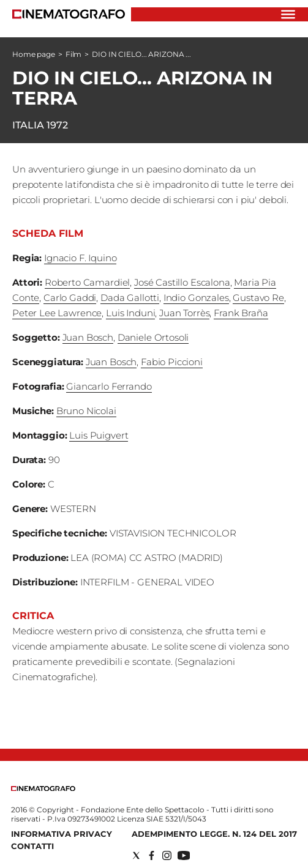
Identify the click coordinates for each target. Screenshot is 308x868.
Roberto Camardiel (87, 282)
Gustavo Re (258, 298)
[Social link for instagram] (167, 855)
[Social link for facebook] (152, 855)
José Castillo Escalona (182, 282)
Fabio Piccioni (172, 362)
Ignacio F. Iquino (80, 258)
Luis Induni (130, 313)
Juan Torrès (184, 313)
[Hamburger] (288, 14)
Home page (34, 54)
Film (74, 54)
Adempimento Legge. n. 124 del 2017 (214, 834)
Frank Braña (241, 313)
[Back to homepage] (43, 788)
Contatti (32, 846)
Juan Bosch (88, 337)
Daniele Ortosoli (153, 337)
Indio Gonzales (196, 298)
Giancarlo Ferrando (109, 386)
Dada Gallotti (130, 298)
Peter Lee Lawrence (57, 313)
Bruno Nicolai (86, 411)
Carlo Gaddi (70, 298)
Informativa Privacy (62, 834)
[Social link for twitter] (136, 855)
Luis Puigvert (99, 435)
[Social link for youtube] (184, 855)
